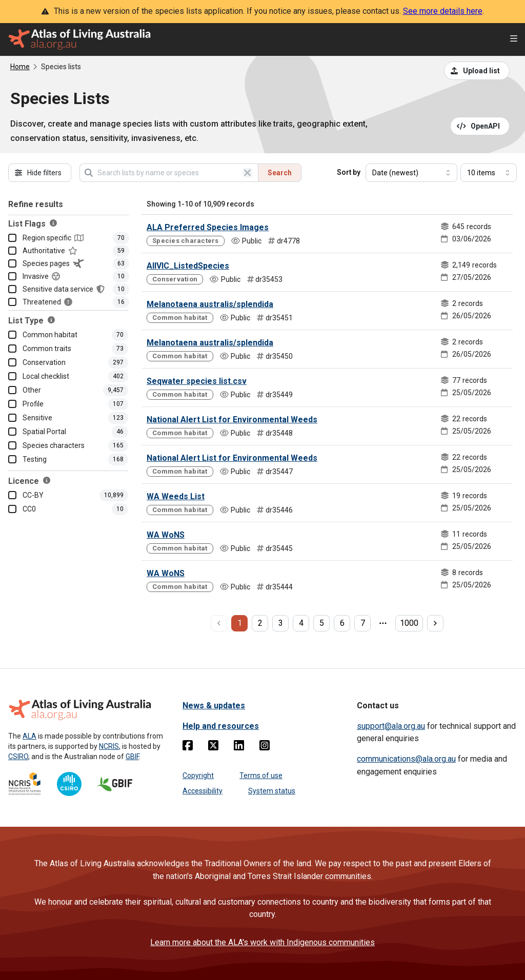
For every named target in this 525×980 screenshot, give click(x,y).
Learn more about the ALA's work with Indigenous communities (262, 942)
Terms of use (261, 775)
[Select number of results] (489, 173)
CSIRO (18, 757)
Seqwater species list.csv (197, 381)
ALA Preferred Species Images (208, 227)
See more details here (443, 11)
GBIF (132, 757)
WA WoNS (166, 535)
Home (20, 67)
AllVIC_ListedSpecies (188, 266)
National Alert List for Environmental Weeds (232, 420)
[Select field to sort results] (411, 173)
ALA (29, 736)
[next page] (435, 623)
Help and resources (221, 726)
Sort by (349, 172)
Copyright (198, 775)
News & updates (214, 706)
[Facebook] (188, 747)
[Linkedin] (239, 747)
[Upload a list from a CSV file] (477, 71)
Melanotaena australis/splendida (210, 304)
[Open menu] (514, 40)
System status (272, 791)
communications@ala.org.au (406, 759)
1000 (409, 623)
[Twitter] (213, 747)
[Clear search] (248, 173)
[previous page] (219, 623)
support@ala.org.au (391, 726)
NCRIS (109, 746)
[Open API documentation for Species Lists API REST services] (480, 126)
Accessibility (203, 791)
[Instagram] (265, 747)
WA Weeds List (176, 496)
